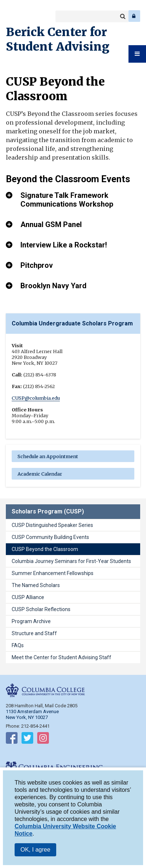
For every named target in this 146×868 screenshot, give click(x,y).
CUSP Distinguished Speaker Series (52, 525)
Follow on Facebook (12, 739)
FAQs (18, 645)
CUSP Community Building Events (50, 537)
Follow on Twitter (27, 739)
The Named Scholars (36, 585)
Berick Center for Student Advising (58, 39)
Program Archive (31, 621)
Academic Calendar (40, 474)
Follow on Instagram (43, 739)
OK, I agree (35, 851)
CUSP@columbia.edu (36, 398)
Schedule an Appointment (48, 456)
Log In (134, 16)
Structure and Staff (34, 633)
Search (123, 16)
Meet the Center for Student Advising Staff (62, 657)
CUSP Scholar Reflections (41, 609)
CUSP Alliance (28, 597)
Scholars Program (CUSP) (48, 511)
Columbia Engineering (22, 16)
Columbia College (11, 16)
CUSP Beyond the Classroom (45, 549)
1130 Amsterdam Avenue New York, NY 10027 (32, 714)
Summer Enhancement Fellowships (53, 573)
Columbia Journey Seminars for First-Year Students (71, 561)
